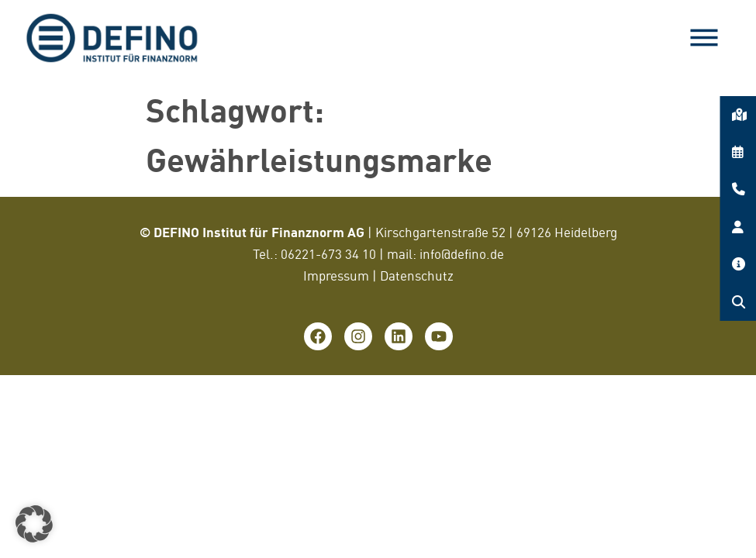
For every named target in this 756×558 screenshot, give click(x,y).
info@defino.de (462, 254)
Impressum (336, 276)
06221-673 (313, 254)
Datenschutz (417, 276)
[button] (34, 524)
